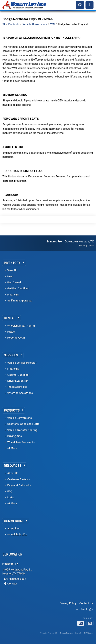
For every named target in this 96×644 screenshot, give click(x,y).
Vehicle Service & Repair (22, 363)
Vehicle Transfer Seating (22, 430)
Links (11, 497)
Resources (13, 466)
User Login (85, 609)
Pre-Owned (14, 282)
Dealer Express (67, 633)
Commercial (14, 521)
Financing (13, 295)
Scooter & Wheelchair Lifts (23, 424)
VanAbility (13, 529)
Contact (12, 584)
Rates (11, 332)
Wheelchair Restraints (21, 442)
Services (11, 355)
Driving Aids (15, 436)
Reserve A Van (16, 338)
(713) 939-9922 (17, 579)
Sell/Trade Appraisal (20, 301)
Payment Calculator (19, 485)
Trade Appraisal (17, 387)
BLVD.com (89, 633)
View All (12, 270)
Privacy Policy (68, 603)
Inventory (12, 263)
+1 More (12, 448)
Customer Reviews (19, 479)
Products (12, 410)
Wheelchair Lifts (17, 535)
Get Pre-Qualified (18, 288)
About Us (13, 473)
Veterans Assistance (20, 393)
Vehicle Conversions (20, 418)
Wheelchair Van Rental (21, 326)
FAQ (10, 491)
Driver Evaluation (18, 381)
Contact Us (86, 603)
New (10, 276)
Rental (10, 318)
